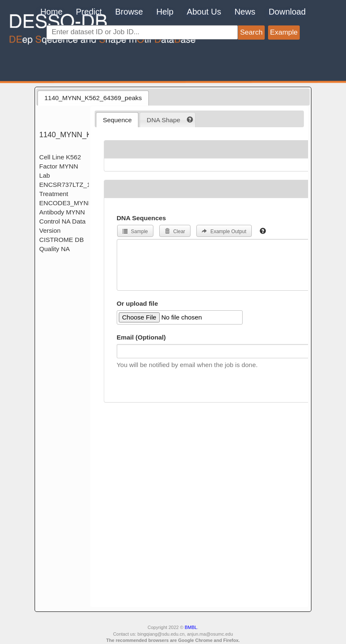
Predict (89, 12)
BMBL (191, 627)
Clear (175, 231)
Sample (135, 231)
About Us (204, 12)
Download (287, 12)
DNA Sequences (141, 218)
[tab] (93, 98)
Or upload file (137, 303)
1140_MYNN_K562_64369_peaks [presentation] (93, 98)
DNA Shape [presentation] (163, 120)
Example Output (224, 231)
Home (51, 12)
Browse (129, 12)
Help (165, 12)
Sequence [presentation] (117, 120)
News (245, 12)
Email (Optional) (141, 337)
